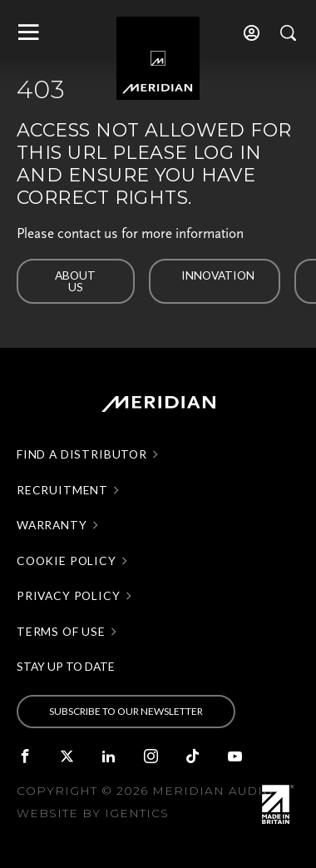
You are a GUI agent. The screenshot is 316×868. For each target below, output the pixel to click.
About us (75, 281)
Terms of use (61, 632)
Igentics (137, 813)
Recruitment (62, 490)
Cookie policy (67, 561)
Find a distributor (82, 454)
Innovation (218, 275)
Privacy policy (69, 596)
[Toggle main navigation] (27, 32)
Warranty (52, 525)
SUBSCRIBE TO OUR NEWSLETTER (126, 711)
